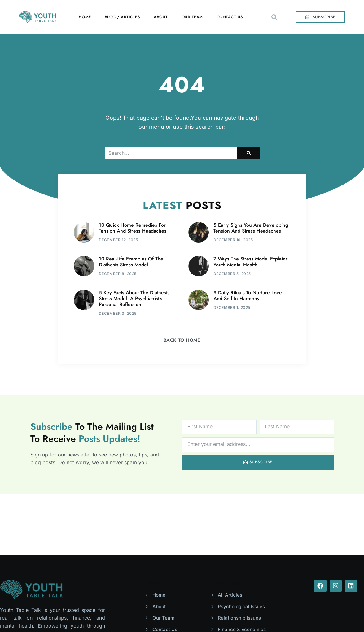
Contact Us (230, 17)
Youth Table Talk (63, 617)
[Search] (248, 153)
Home (85, 17)
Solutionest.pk (345, 617)
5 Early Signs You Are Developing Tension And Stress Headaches (251, 228)
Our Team (192, 17)
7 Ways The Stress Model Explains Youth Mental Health (251, 262)
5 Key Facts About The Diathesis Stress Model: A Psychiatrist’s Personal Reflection (134, 298)
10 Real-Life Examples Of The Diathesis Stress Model (131, 262)
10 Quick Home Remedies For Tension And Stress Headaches (133, 228)
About (161, 17)
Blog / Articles (123, 17)
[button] (274, 17)
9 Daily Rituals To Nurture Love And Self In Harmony (248, 296)
